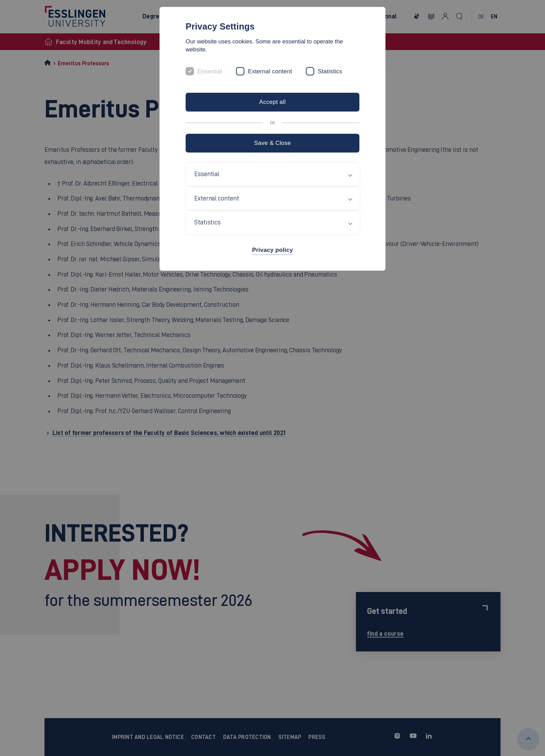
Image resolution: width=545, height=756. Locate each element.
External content (270, 71)
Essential (210, 71)
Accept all (272, 102)
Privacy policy (272, 250)
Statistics (330, 71)
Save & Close (272, 143)
